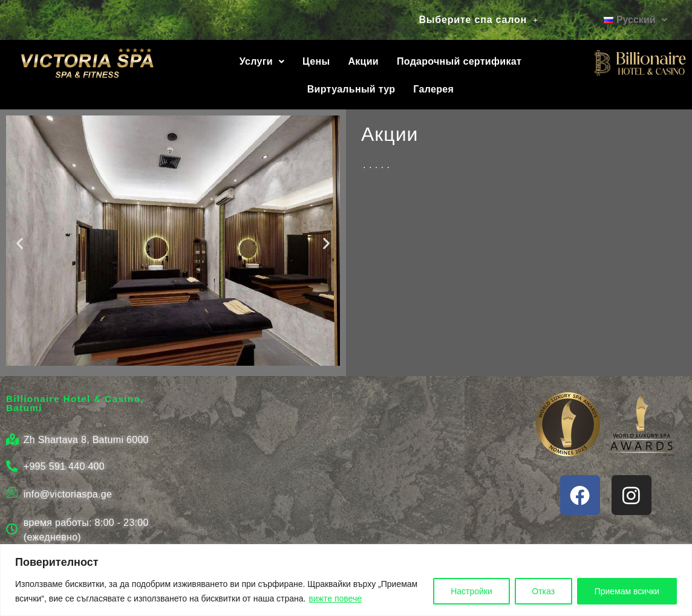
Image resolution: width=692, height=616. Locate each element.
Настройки (471, 591)
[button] (479, 20)
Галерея (433, 89)
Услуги (262, 61)
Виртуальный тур (351, 89)
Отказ (543, 591)
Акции (363, 61)
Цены (316, 61)
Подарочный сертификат (459, 61)
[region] (346, 580)
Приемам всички (627, 591)
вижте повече (335, 598)
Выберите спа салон (479, 20)
